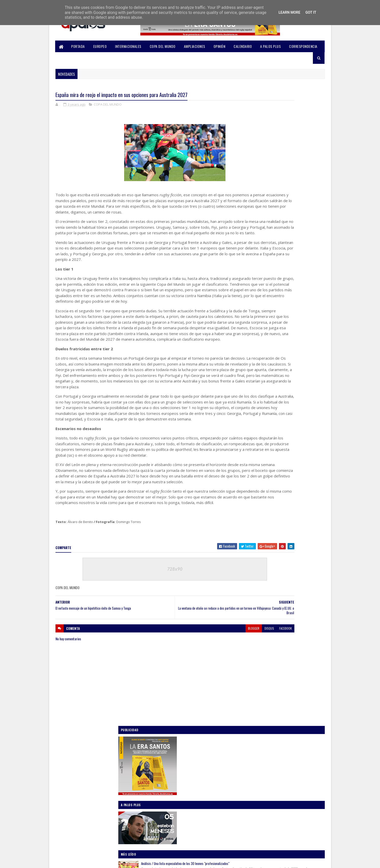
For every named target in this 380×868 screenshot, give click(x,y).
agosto (260, 592)
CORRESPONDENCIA (303, 46)
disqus (210, 698)
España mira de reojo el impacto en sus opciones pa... (284, 548)
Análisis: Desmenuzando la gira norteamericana (287, 372)
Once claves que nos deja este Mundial (291, 318)
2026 (254, 490)
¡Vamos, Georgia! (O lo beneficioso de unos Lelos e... (287, 581)
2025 (254, 497)
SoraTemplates (80, 861)
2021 (253, 651)
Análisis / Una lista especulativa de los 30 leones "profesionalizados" (293, 231)
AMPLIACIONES (195, 46)
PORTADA (78, 46)
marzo (259, 621)
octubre (260, 532)
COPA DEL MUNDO (163, 46)
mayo (258, 606)
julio (258, 599)
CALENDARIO (243, 46)
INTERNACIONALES (128, 46)
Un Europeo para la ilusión (283, 292)
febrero (260, 628)
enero (259, 635)
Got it (311, 12)
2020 (254, 658)
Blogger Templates (122, 861)
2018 (253, 673)
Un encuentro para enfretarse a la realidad (294, 344)
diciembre (262, 518)
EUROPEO (100, 46)
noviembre (262, 525)
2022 (254, 644)
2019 (253, 666)
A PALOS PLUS (271, 46)
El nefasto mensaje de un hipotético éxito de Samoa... (289, 559)
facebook (226, 698)
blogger (194, 698)
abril (258, 614)
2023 (254, 512)
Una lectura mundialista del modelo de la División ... (285, 570)
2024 (254, 504)
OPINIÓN (220, 46)
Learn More (289, 12)
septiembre (263, 539)
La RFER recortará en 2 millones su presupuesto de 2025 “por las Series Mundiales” (291, 264)
